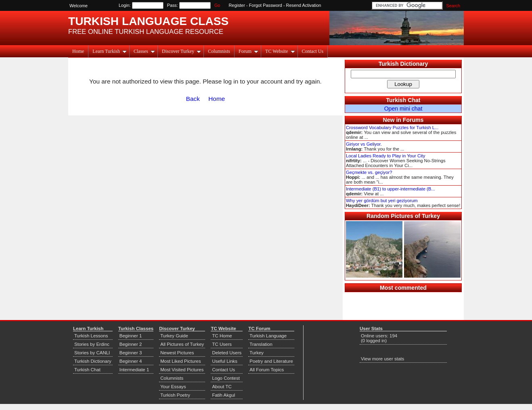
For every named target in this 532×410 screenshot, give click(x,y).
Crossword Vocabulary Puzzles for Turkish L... (392, 128)
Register (237, 5)
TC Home (222, 336)
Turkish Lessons (91, 336)
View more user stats (382, 359)
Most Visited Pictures (182, 370)
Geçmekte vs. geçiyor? (369, 172)
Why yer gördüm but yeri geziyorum (382, 201)
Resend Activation (304, 5)
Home (78, 51)
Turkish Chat (403, 100)
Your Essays (173, 387)
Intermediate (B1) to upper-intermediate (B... (391, 189)
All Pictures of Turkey (182, 344)
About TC (222, 387)
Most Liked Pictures (180, 361)
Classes (144, 51)
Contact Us (313, 51)
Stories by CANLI (92, 353)
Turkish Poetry (175, 395)
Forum (248, 51)
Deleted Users (227, 353)
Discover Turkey (181, 51)
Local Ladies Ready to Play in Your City (385, 156)
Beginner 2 (131, 344)
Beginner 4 (131, 361)
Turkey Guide (174, 336)
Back (193, 99)
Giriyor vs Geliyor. (364, 144)
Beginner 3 (131, 353)
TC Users (222, 344)
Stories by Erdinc (92, 344)
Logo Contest (226, 378)
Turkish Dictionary (403, 64)
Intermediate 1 (134, 370)
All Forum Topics (267, 370)
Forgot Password (266, 5)
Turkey (257, 353)
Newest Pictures (177, 353)
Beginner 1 (131, 336)
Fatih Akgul (223, 395)
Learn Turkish (110, 51)
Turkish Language (268, 336)
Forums (413, 120)
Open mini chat (403, 109)
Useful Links (225, 361)
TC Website (280, 51)
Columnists (219, 51)
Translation (261, 344)
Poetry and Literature (271, 361)
